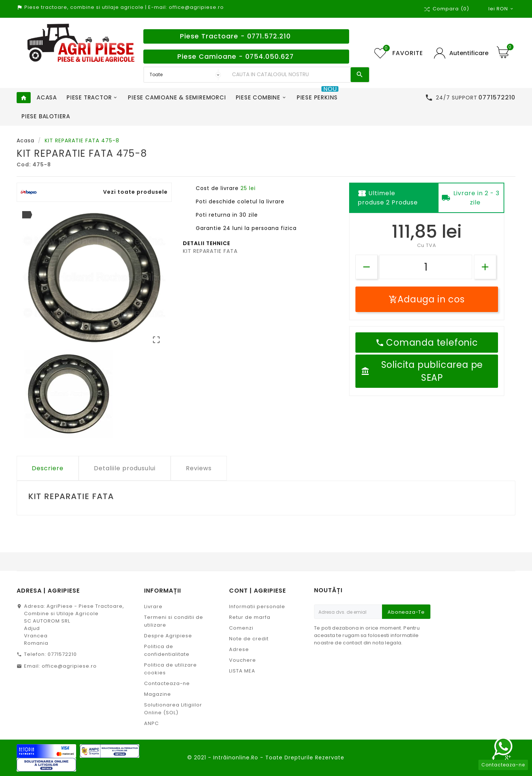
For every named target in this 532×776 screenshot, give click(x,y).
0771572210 (62, 654)
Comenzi (241, 628)
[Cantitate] (426, 267)
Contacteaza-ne (167, 683)
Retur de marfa (250, 617)
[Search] (289, 75)
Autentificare (469, 53)
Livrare (153, 606)
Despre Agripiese (168, 636)
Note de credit (249, 639)
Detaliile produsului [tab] (125, 468)
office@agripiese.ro (69, 666)
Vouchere (243, 660)
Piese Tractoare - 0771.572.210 (235, 36)
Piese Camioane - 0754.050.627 (236, 57)
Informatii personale (257, 606)
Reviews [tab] (199, 468)
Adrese (239, 649)
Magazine (158, 694)
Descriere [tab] (48, 468)
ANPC (151, 723)
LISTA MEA (242, 671)
